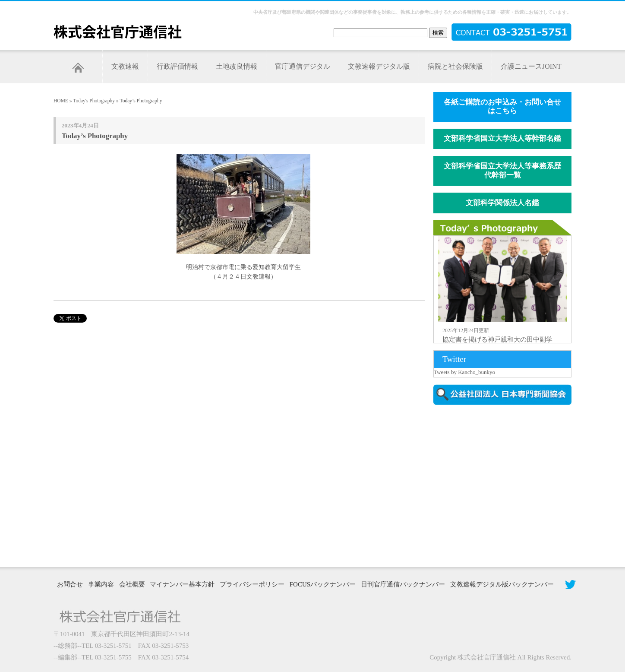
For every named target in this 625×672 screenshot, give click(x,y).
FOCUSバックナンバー (323, 584)
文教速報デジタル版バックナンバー (502, 584)
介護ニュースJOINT (531, 66)
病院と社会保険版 (455, 66)
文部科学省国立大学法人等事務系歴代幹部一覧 (502, 171)
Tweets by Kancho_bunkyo (464, 372)
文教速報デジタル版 (379, 66)
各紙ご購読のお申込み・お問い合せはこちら (502, 107)
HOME (61, 101)
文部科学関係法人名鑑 (502, 203)
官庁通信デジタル (303, 66)
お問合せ (70, 584)
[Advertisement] (507, 485)
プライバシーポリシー (252, 584)
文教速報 (125, 66)
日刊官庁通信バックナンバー (403, 584)
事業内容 (101, 584)
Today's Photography (94, 101)
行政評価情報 (177, 66)
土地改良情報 (237, 66)
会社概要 (132, 584)
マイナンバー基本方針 (182, 584)
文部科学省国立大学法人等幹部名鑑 (502, 138)
